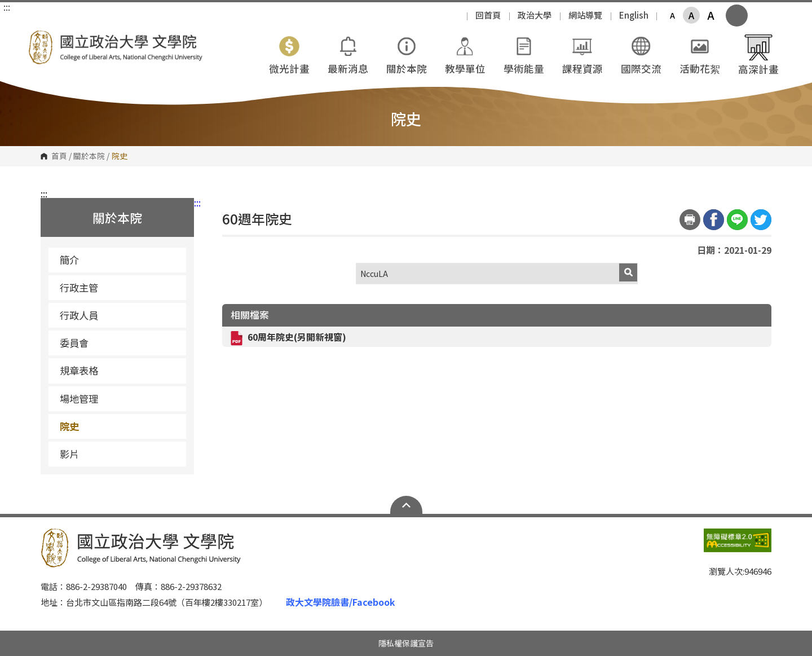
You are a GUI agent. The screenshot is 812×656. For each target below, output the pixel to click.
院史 (69, 426)
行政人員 (79, 315)
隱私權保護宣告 (406, 643)
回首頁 (488, 15)
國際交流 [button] (641, 54)
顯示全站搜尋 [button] (737, 16)
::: (7, 7)
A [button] (672, 15)
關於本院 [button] (407, 54)
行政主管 (79, 287)
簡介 (69, 260)
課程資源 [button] (582, 54)
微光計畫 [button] (289, 54)
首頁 (59, 156)
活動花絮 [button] (700, 54)
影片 (69, 454)
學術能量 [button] (524, 54)
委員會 (119, 343)
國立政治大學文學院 (39, 39)
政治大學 (535, 15)
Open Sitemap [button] (406, 505)
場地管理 (119, 399)
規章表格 (119, 370)
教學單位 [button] (465, 54)
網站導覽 (585, 15)
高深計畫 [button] (758, 54)
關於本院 (89, 156)
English (634, 15)
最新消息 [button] (348, 54)
